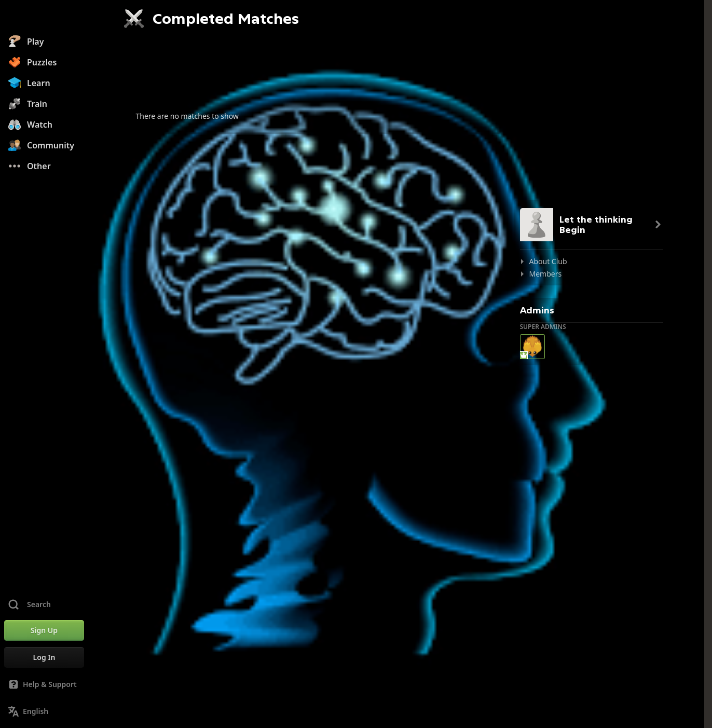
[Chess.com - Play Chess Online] (44, 18)
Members (546, 274)
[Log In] (44, 657)
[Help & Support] (44, 684)
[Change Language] (44, 711)
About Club (548, 261)
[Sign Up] (44, 630)
